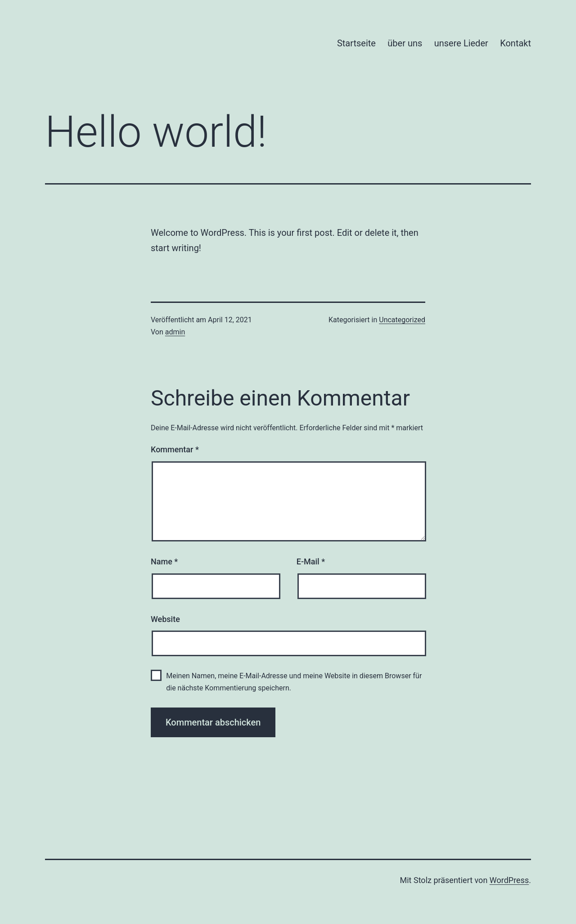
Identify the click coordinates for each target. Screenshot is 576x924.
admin (175, 332)
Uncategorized (402, 320)
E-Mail (311, 561)
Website (165, 619)
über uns (405, 43)
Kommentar (175, 449)
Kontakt (515, 43)
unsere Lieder (461, 43)
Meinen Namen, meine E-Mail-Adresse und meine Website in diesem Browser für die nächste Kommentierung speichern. (294, 682)
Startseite (356, 43)
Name (164, 561)
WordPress (509, 880)
